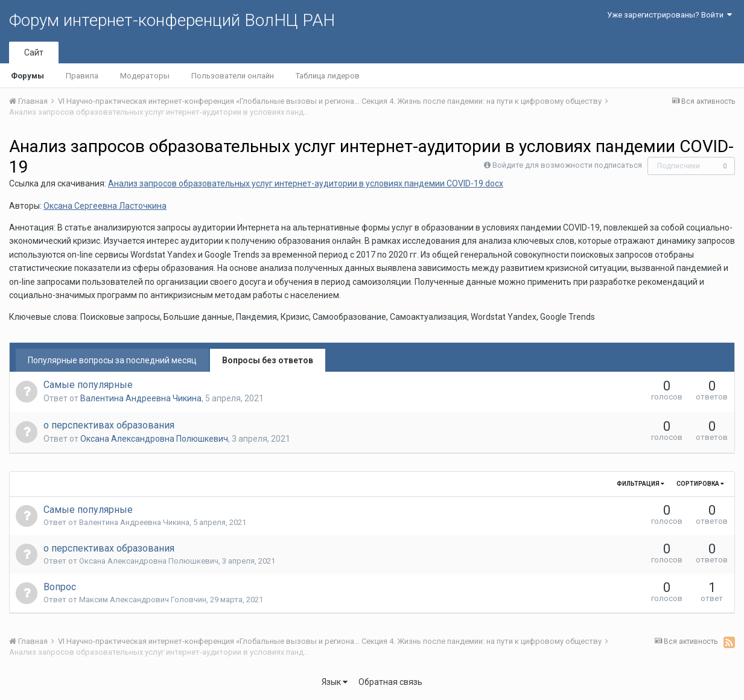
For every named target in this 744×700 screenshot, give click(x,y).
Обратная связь (390, 682)
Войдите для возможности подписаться (567, 165)
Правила (82, 76)
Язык (335, 682)
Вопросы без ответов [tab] (268, 360)
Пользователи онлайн (233, 76)
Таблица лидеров (328, 76)
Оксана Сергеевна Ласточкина (105, 206)
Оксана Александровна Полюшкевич (154, 439)
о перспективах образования (109, 425)
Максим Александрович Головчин (143, 600)
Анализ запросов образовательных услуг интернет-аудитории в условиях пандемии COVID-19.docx (306, 183)
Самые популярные (88, 385)
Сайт (34, 52)
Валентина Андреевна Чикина (141, 398)
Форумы (27, 76)
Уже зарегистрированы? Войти (669, 15)
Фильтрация (641, 484)
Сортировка (700, 484)
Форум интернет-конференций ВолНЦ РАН (172, 20)
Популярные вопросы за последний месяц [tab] (112, 360)
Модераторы (145, 76)
